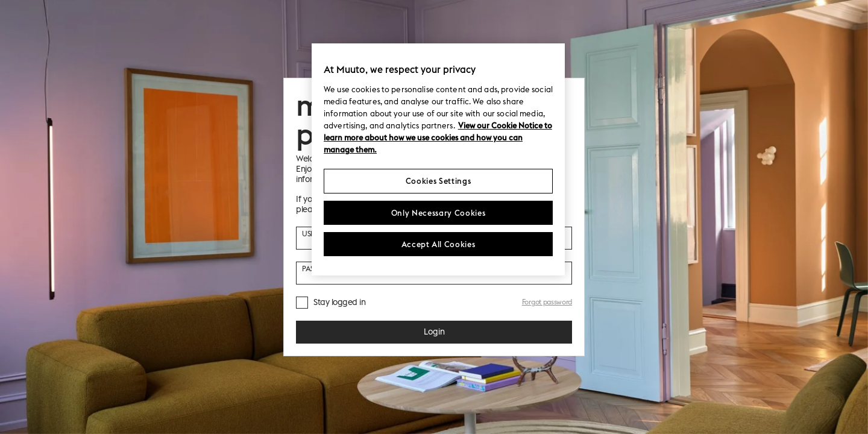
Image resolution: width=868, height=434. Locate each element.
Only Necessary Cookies (438, 213)
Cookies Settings (438, 181)
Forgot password (547, 302)
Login (434, 332)
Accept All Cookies (439, 244)
